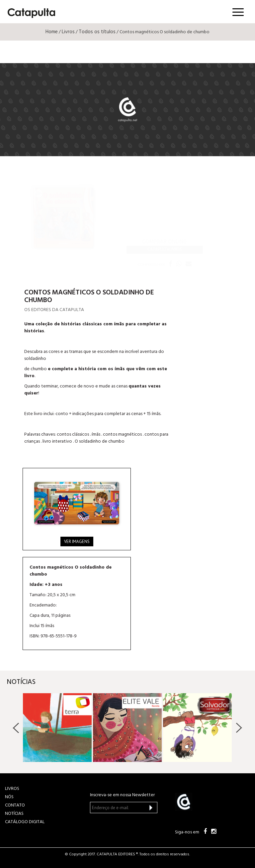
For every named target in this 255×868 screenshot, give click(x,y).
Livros (68, 32)
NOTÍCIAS (14, 814)
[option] (57, 728)
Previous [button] (16, 728)
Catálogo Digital (25, 822)
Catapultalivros (165, 249)
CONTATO (15, 805)
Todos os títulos (97, 32)
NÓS (9, 797)
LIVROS (12, 789)
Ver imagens (77, 542)
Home (52, 32)
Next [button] (239, 728)
